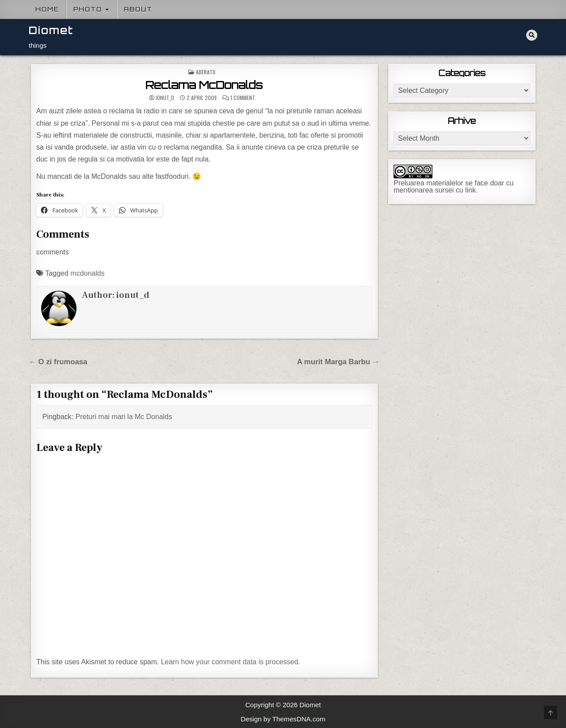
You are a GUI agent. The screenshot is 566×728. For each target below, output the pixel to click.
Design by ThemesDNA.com (283, 719)
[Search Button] (532, 35)
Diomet (51, 30)
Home (47, 9)
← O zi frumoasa (58, 362)
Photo (88, 9)
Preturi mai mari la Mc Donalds (124, 417)
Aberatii (206, 72)
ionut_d (165, 98)
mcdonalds (87, 273)
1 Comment (243, 98)
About (138, 9)
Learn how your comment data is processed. (231, 662)
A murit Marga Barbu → (338, 362)
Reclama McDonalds (204, 85)
